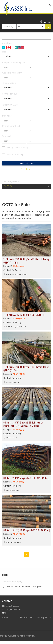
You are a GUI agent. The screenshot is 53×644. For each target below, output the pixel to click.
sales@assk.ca (13, 606)
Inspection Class (10, 105)
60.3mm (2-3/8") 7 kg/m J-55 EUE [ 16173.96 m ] (26, 478)
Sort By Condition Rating (18, 148)
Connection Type (10, 94)
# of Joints (7, 116)
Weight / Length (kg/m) (14, 63)
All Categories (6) (12, 181)
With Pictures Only (15, 155)
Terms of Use (26, 617)
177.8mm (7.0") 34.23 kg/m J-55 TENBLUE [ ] (24, 315)
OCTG (8, 186)
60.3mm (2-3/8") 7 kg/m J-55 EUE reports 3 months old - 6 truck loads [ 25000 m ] (24, 424)
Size (4, 52)
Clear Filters (26, 169)
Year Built (7, 136)
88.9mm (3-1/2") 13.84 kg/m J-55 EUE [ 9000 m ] (26, 530)
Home (5, 617)
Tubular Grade (9, 83)
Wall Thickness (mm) (12, 73)
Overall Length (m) (11, 126)
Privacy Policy (44, 617)
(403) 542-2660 (13, 609)
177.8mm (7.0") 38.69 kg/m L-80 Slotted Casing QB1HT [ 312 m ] (26, 369)
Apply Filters (26, 163)
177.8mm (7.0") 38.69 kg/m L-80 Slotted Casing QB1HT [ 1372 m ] (26, 261)
